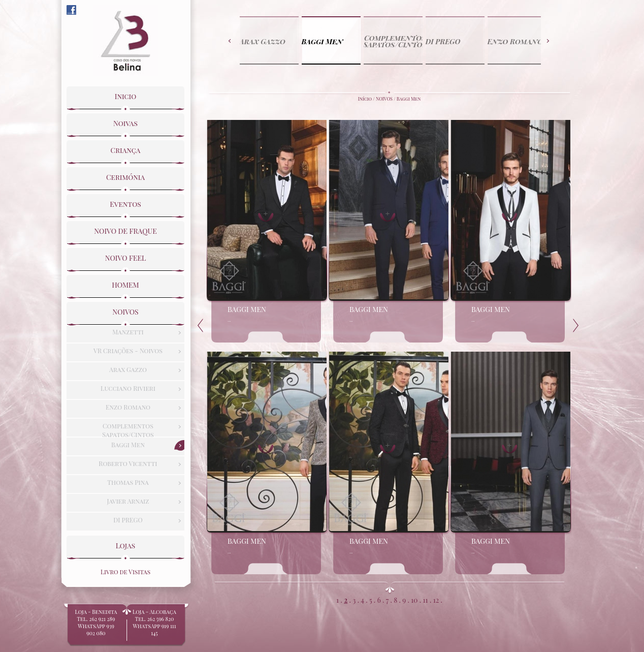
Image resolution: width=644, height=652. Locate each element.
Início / (367, 99)
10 (414, 600)
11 (426, 600)
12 (436, 600)
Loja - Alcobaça (154, 623)
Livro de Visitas (125, 572)
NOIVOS (384, 99)
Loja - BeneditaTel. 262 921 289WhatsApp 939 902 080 (96, 626)
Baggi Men (409, 99)
